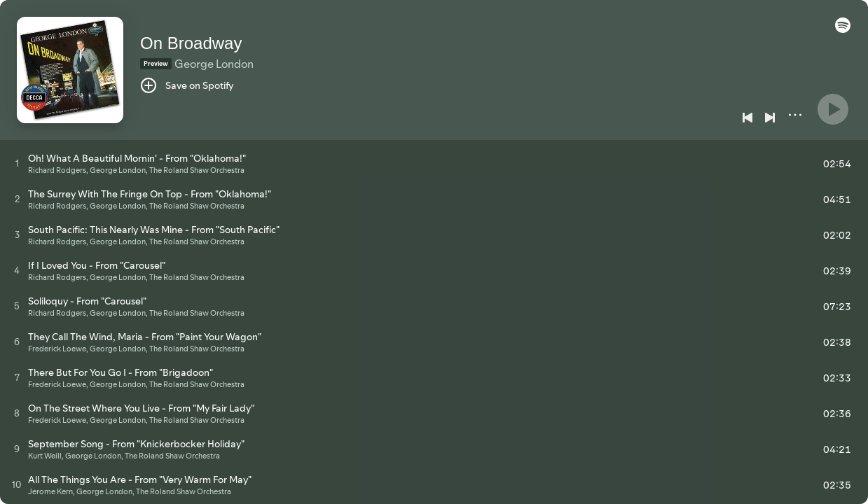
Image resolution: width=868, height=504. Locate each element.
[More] (795, 115)
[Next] (770, 118)
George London (214, 64)
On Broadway (191, 43)
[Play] (833, 109)
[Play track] (17, 163)
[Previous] (748, 118)
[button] (843, 29)
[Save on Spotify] (187, 85)
